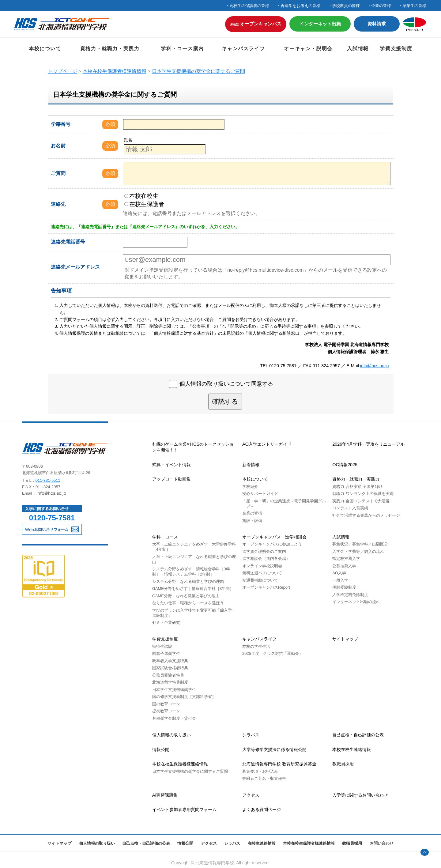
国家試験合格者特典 (170, 668)
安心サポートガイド (260, 494)
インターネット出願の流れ (356, 602)
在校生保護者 (144, 204)
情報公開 (161, 749)
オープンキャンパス (256, 24)
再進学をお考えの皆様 (300, 6)
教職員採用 (343, 764)
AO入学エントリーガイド (267, 444)
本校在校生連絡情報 (352, 749)
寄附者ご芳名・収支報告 (264, 778)
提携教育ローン (166, 711)
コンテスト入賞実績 (350, 508)
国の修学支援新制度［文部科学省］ (184, 697)
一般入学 (340, 580)
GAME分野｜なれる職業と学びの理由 (186, 596)
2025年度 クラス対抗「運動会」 (273, 653)
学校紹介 (250, 487)
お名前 (58, 146)
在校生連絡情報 (262, 843)
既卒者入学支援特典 (170, 661)
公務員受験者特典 (168, 675)
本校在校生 (141, 196)
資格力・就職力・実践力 (110, 49)
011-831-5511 (48, 480)
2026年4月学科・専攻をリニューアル (368, 444)
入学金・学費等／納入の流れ (358, 551)
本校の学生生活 (256, 646)
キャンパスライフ (243, 49)
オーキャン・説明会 (308, 49)
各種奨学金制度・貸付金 (174, 718)
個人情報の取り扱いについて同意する (226, 384)
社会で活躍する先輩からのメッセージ (366, 515)
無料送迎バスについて (262, 573)
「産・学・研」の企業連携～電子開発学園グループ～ (284, 504)
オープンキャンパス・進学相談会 (274, 537)
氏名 (128, 140)
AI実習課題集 (165, 795)
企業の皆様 (381, 6)
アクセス (251, 795)
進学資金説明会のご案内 (264, 551)
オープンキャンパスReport (266, 587)
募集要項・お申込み (260, 771)
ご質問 (58, 173)
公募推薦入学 (344, 566)
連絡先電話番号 (68, 242)
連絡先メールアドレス (75, 267)
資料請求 (377, 24)
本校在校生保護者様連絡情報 (180, 764)
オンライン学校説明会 (262, 566)
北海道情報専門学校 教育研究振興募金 (279, 764)
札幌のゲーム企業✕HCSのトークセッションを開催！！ (193, 447)
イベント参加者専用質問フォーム (184, 810)
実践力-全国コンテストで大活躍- (362, 501)
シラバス (251, 735)
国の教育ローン (166, 704)
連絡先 (58, 204)
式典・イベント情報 (171, 465)
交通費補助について (260, 580)
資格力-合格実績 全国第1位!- (358, 487)
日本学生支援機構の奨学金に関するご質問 (190, 771)
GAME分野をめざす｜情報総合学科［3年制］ (193, 589)
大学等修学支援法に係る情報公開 (274, 749)
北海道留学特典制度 (170, 682)
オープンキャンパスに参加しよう (272, 544)
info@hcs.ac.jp (375, 366)
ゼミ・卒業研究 (166, 623)
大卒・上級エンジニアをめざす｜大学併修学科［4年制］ (194, 547)
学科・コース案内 (182, 49)
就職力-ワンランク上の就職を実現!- (364, 494)
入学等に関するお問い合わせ (360, 795)
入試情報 (358, 49)
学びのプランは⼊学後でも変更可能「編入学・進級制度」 (194, 613)
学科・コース (165, 537)
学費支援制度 (396, 49)
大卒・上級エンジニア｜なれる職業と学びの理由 (194, 559)
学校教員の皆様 (346, 6)
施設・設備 (252, 521)
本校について (45, 49)
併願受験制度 (344, 587)
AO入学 (339, 573)
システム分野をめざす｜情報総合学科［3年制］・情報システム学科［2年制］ (191, 572)
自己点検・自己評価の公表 (358, 735)
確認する (225, 401)
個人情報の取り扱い (171, 735)
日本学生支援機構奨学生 (174, 690)
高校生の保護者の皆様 (249, 6)
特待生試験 (162, 646)
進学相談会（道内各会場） (266, 559)
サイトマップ (345, 639)
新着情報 (251, 465)
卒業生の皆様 (414, 6)
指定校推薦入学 (346, 559)
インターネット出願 (320, 24)
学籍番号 (61, 124)
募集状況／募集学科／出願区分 (360, 544)
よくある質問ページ (262, 810)
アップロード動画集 (171, 479)
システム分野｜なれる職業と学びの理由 (188, 581)
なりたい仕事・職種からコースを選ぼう (188, 603)
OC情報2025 (345, 465)
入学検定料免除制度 (350, 595)
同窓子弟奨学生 (166, 653)
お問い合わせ (382, 843)
